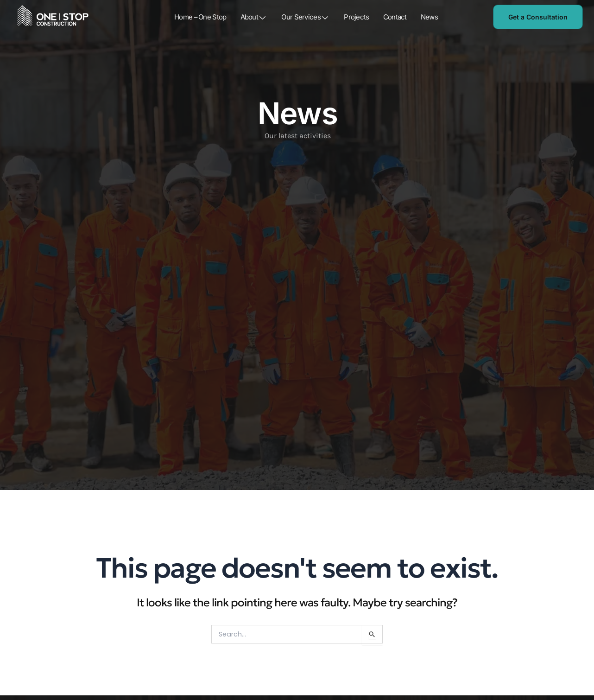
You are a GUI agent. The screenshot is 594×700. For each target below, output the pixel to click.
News (429, 17)
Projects (357, 17)
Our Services (306, 17)
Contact (395, 17)
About (254, 17)
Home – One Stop (201, 17)
